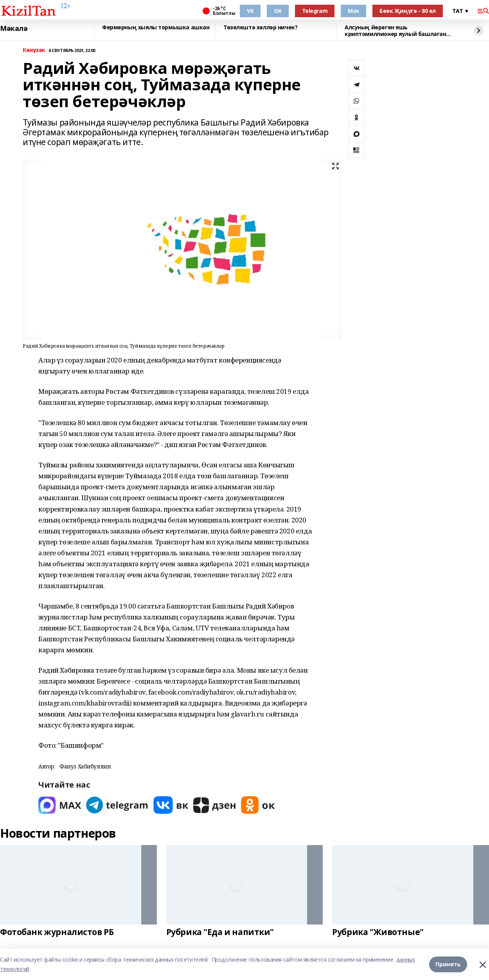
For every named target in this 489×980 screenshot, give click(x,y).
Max (353, 11)
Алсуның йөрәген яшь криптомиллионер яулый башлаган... (397, 31)
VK (250, 11)
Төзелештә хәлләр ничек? (260, 28)
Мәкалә (14, 29)
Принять (448, 964)
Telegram (315, 11)
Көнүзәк (34, 50)
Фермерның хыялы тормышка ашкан (156, 28)
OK (278, 11)
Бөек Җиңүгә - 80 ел (408, 11)
